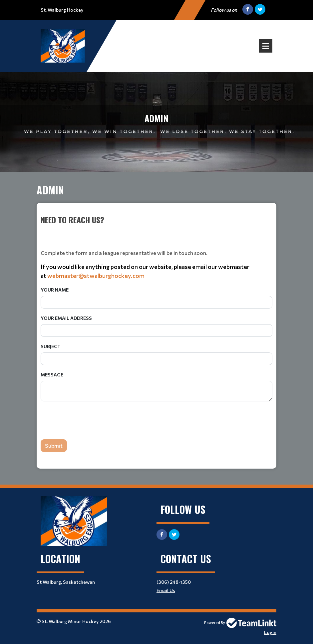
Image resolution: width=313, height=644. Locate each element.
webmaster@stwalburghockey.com (96, 276)
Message (52, 375)
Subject (51, 346)
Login (270, 632)
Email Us (166, 590)
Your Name (55, 290)
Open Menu (266, 46)
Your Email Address (66, 318)
